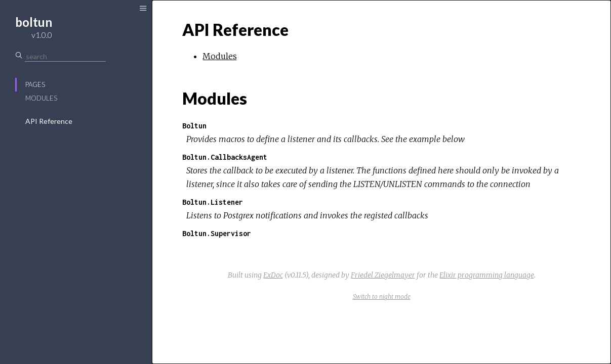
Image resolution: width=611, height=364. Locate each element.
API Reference (49, 121)
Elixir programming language (487, 275)
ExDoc (273, 275)
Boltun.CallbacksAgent (225, 157)
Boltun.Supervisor (217, 233)
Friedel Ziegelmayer (383, 275)
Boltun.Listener (213, 202)
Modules (41, 98)
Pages (35, 84)
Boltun (194, 126)
